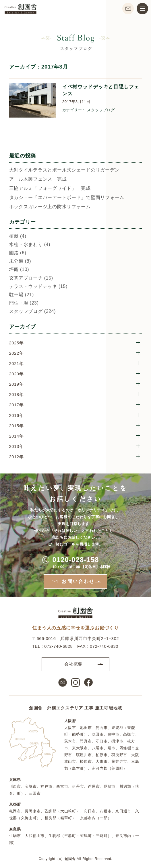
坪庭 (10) (19, 270)
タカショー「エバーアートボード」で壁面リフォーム (67, 198)
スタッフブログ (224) (33, 312)
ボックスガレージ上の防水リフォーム (50, 207)
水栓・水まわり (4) (30, 245)
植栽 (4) (18, 236)
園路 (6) (18, 253)
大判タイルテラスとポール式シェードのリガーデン (64, 170)
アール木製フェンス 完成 (38, 179)
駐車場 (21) (22, 295)
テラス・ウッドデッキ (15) (38, 287)
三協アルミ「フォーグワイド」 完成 (50, 189)
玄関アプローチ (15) (31, 278)
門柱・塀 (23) (24, 303)
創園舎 (70, 859)
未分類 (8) (20, 261)
